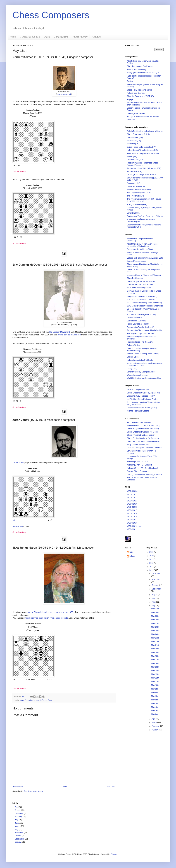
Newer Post (18, 787)
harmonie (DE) (133, 144)
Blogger (114, 854)
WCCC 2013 (132, 523)
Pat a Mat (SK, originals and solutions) (143, 153)
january (18, 842)
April (154, 719)
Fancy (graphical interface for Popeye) (143, 73)
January (155, 730)
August (155, 595)
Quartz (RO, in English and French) (142, 175)
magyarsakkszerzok (64, 94)
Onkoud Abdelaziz (134, 318)
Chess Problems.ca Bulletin (138, 134)
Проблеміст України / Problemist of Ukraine (145, 216)
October (155, 585)
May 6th (154, 700)
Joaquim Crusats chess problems (141, 299)
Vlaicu (133, 556)
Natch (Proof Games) (136, 93)
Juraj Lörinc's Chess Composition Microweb (145, 306)
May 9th (154, 689)
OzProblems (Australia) (137, 321)
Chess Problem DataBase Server (141, 435)
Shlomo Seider (133, 357)
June (154, 602)
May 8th (154, 693)
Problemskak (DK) (134, 171)
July (153, 598)
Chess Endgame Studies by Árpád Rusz (144, 393)
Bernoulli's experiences (137, 261)
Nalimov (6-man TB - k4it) (138, 462)
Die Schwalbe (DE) (135, 138)
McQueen (43, 700)
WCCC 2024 (132, 491)
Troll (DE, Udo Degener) (137, 204)
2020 (152, 556)
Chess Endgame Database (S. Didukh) (143, 432)
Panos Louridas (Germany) (138, 324)
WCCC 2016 (132, 513)
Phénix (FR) (132, 157)
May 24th (155, 634)
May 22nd (155, 642)
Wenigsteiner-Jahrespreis (138, 375)
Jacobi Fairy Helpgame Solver (139, 90)
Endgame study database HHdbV (141, 396)
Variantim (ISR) (133, 213)
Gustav (130, 81)
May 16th (155, 663)
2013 (152, 567)
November (156, 579)
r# (14, 520)
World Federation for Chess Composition (144, 378)
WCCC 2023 (132, 494)
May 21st (155, 645)
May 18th (155, 656)
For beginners (61, 37)
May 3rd (154, 711)
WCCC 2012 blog (134, 526)
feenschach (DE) (134, 141)
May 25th (155, 631)
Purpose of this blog (30, 37)
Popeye (130, 99)
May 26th (155, 627)
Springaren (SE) (134, 183)
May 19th (155, 653)
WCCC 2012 (132, 529)
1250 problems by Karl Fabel (139, 422)
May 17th (155, 660)
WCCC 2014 (132, 520)
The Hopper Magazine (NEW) (139, 193)
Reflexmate (18, 526)
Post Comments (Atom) (34, 791)
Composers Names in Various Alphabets (144, 441)
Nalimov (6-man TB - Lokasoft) (140, 465)
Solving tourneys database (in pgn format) (144, 474)
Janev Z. (23, 700)
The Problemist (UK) (135, 196)
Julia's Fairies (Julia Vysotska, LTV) (142, 147)
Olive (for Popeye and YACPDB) (140, 96)
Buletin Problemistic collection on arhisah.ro (145, 131)
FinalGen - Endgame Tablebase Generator (145, 448)
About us (96, 37)
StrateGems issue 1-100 (137, 186)
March (154, 723)
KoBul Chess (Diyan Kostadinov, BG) (142, 150)
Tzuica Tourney (80, 37)
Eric (23, 696)
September (156, 589)
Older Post (110, 787)
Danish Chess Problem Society (140, 285)
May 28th (155, 620)
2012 (152, 570)
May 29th (155, 616)
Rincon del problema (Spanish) (140, 342)
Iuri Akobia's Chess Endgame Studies (143, 399)
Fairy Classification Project (138, 445)
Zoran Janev (18, 463)
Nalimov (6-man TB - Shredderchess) (142, 468)
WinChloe (131, 120)
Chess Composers (51, 15)
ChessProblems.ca (135, 278)
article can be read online (69, 335)
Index (47, 37)
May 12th (155, 678)
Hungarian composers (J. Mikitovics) (142, 296)
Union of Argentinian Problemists (140, 360)
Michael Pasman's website (138, 411)
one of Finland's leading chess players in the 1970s (51, 612)
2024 (152, 552)
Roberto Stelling (134, 345)
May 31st (155, 609)
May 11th (155, 682)
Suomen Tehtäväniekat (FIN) (139, 190)
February (156, 726)
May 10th (155, 685)
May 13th (155, 674)
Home (13, 37)
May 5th (154, 703)
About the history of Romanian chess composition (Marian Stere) (142, 245)
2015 (152, 563)
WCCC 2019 (132, 504)
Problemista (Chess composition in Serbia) (145, 330)
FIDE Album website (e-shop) (139, 288)
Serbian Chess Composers (138, 471)
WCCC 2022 (132, 498)
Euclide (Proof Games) (136, 70)
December (156, 573)
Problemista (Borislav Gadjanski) (140, 327)
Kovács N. (31, 700)
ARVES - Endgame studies (138, 390)
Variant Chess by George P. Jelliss (141, 372)
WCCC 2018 (132, 507)
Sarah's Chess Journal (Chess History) (143, 354)
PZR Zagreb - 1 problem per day (140, 333)
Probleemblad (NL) (135, 160)
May (37, 700)
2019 (152, 559)
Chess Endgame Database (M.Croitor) (143, 429)
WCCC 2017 (132, 510)
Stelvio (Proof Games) (136, 113)
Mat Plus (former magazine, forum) (141, 314)
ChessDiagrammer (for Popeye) (140, 66)
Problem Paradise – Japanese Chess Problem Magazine (142, 164)
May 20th (155, 649)
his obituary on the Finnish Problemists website (46, 618)
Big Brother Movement (60, 332)
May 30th (155, 612)
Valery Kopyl (132, 369)
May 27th (155, 623)
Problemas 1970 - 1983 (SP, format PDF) (144, 168)
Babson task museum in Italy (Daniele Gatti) (145, 258)
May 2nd (155, 714)
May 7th (154, 696)
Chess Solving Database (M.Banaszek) (143, 438)
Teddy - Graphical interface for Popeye (143, 117)
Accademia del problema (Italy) (140, 249)
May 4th (154, 707)
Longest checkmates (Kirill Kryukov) (142, 408)
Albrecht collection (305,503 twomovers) (144, 426)
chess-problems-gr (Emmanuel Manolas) (144, 275)
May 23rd (155, 638)
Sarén (50, 700)
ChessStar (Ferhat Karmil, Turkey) (141, 281)
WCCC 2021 (132, 501)
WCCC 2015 (132, 517)
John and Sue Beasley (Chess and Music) (144, 303)
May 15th (155, 667)
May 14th (155, 671)
